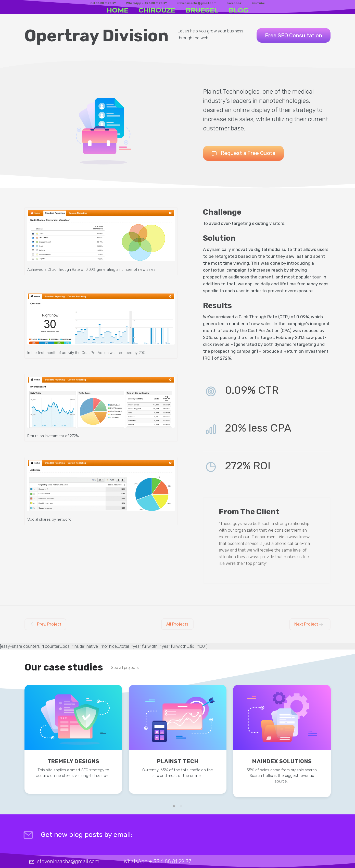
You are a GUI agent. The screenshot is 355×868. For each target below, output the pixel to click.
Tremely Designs (73, 761)
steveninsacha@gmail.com (197, 3)
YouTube (258, 3)
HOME (117, 10)
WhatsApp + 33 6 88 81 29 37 (146, 3)
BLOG (238, 10)
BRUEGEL (202, 10)
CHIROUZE (157, 10)
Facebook (234, 3)
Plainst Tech (178, 761)
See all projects (125, 668)
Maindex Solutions (282, 761)
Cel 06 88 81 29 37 (103, 3)
